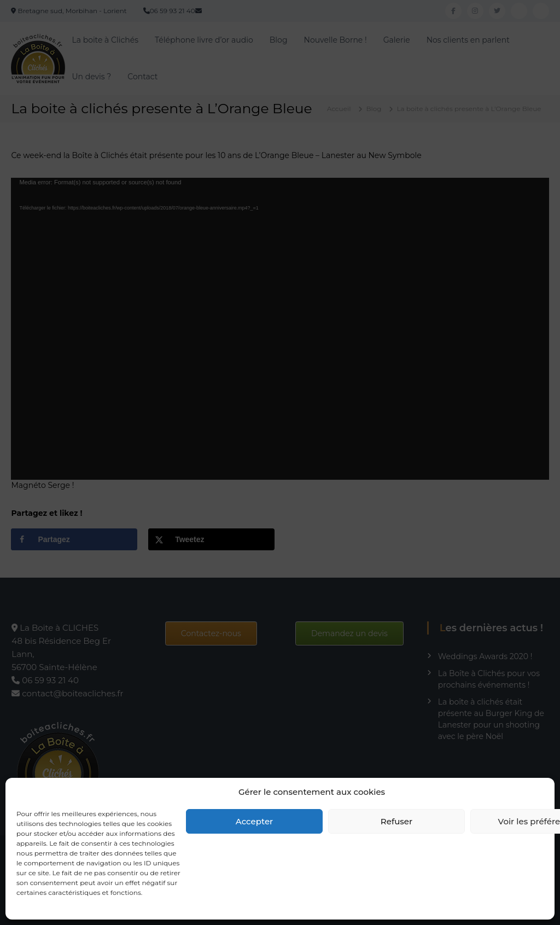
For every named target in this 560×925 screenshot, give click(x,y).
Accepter (254, 821)
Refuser (396, 821)
